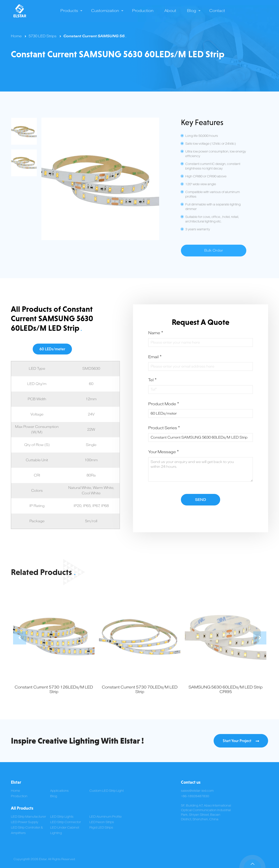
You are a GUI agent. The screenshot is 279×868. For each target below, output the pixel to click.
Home (16, 36)
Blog (54, 796)
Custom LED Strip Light (106, 791)
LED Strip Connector (65, 822)
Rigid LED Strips (101, 828)
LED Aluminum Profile (105, 817)
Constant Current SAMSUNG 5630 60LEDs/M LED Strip (117, 36)
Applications (59, 791)
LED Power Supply (25, 822)
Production (19, 796)
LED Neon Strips (102, 822)
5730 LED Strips (43, 36)
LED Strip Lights (62, 817)
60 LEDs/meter (52, 349)
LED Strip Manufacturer (28, 817)
